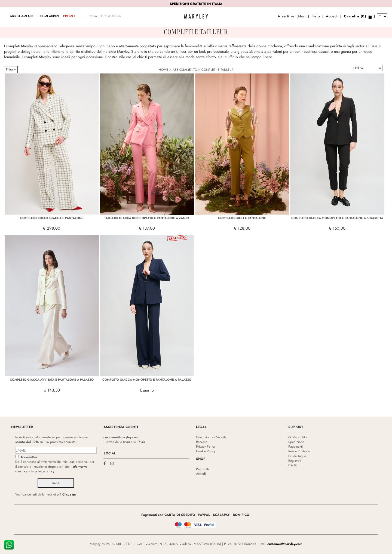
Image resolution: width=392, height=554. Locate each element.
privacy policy (45, 471)
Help (316, 16)
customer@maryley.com (121, 437)
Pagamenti (295, 447)
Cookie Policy (206, 451)
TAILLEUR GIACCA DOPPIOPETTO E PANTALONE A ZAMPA (147, 218)
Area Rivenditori (292, 16)
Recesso (202, 442)
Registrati (202, 469)
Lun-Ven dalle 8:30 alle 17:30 (124, 442)
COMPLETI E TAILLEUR (218, 70)
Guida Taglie (297, 456)
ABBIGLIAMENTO (22, 16)
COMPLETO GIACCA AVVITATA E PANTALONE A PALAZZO (52, 380)
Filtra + (11, 69)
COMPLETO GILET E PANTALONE (242, 218)
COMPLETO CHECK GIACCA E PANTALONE (52, 218)
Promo (69, 16)
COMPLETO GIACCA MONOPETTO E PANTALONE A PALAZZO (147, 380)
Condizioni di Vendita (211, 437)
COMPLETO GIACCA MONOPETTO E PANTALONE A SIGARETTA (337, 218)
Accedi (332, 16)
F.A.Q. (293, 465)
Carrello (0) (355, 16)
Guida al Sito (298, 437)
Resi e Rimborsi (299, 451)
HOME (163, 70)
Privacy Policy (206, 447)
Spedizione (296, 442)
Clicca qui (69, 494)
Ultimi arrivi (49, 16)
